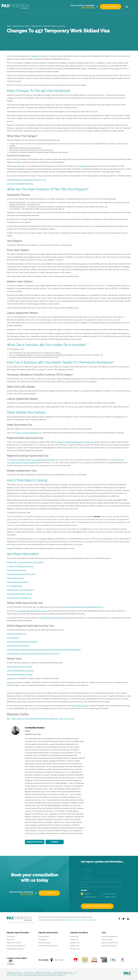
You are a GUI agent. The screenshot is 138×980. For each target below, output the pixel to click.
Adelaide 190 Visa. (97, 607)
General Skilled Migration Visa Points (20, 674)
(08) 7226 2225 (88, 8)
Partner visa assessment (110, 937)
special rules (16, 166)
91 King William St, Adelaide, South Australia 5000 (80, 920)
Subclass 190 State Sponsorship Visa (74, 607)
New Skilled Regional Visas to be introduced (22, 642)
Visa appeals (43, 940)
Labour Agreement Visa (15, 578)
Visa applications (44, 937)
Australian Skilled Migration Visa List (20, 594)
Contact (10, 548)
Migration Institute (35, 842)
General (86, 894)
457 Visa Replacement (15, 586)
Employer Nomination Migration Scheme (21, 574)
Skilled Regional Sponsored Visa (18, 646)
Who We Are (11, 937)
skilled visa (35, 56)
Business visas (75, 943)
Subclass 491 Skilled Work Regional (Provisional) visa (75, 442)
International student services (48, 946)
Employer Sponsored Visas (16, 570)
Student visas (74, 946)
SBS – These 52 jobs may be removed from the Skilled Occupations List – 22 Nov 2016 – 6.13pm (40, 719)
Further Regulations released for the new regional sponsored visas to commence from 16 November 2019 (44, 650)
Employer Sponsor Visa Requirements (20, 590)
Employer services (45, 943)
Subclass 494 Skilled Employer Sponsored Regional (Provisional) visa (34, 460)
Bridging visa (85, 166)
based (128, 503)
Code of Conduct (29, 973)
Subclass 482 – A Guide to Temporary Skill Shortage (25, 562)
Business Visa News (89, 897)
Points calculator (107, 940)
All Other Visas (75, 949)
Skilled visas (74, 940)
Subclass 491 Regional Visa (16, 634)
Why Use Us (11, 940)
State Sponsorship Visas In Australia (55, 618)
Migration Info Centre (21, 26)
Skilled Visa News (109, 897)
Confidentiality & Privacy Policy (14, 973)
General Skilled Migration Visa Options (20, 671)
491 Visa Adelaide (13, 638)
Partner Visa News (109, 894)
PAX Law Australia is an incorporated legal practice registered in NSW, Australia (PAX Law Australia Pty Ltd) (38, 976)
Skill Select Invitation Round (16, 946)
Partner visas (74, 937)
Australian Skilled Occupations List (19, 598)
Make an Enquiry (111, 7)
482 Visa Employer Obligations (18, 582)
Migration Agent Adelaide (15, 949)
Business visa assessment (110, 943)
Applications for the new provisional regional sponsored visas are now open (33, 653)
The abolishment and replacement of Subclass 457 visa (26, 180)
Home (9, 26)
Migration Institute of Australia (43, 973)
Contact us (11, 682)
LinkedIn (55, 842)
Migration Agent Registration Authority (63, 973)
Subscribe (10, 678)
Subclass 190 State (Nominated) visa (28, 433)
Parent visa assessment (109, 946)
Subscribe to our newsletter (97, 906)
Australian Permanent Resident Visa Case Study (35, 611)
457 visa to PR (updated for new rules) (20, 184)
